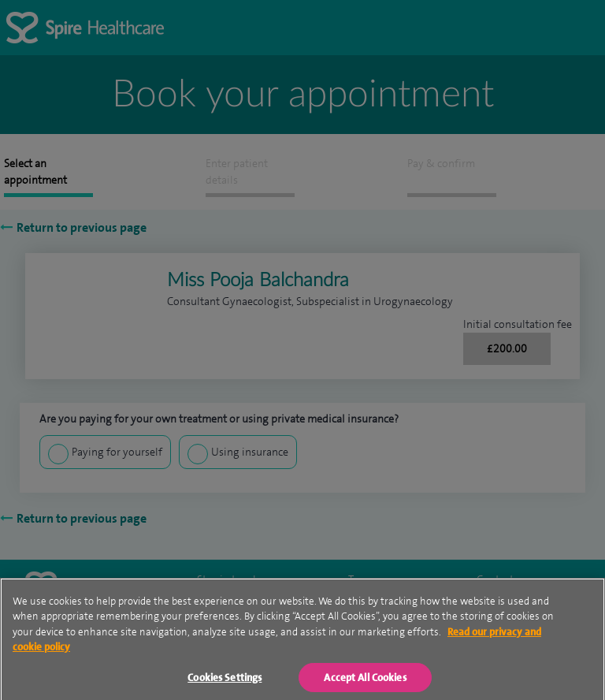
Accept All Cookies (365, 682)
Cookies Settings (225, 682)
